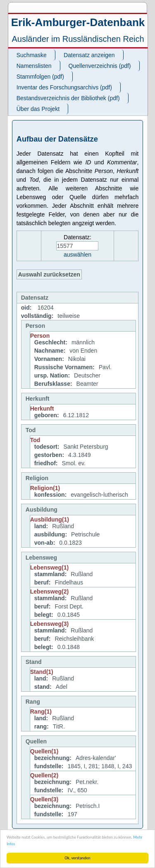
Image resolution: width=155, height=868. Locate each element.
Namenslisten (34, 66)
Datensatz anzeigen (89, 55)
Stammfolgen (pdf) (40, 77)
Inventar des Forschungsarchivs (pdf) (64, 87)
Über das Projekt (38, 109)
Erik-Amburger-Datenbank (78, 22)
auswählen (77, 255)
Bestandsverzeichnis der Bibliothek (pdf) (68, 98)
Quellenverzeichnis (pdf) (100, 66)
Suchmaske (32, 55)
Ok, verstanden (77, 858)
